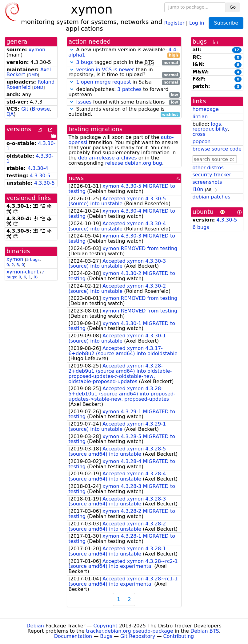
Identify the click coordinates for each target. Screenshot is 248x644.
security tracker (212, 175)
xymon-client (22, 272)
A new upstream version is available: (124, 53)
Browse (41, 109)
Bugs (106, 636)
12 (237, 50)
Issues (84, 102)
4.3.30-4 (38, 168)
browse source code (217, 149)
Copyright (105, 626)
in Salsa (124, 82)
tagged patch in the (124, 63)
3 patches (129, 89)
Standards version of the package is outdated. (124, 112)
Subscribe (226, 23)
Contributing (179, 636)
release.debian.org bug (134, 163)
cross (199, 134)
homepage (206, 109)
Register (174, 23)
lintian (200, 117)
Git (25, 109)
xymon (37, 50)
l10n (198, 189)
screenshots (207, 182)
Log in (197, 23)
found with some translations (124, 102)
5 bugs (33, 259)
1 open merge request (104, 82)
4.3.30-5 (40, 176)
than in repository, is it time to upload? (124, 73)
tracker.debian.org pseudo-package (130, 631)
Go (233, 7)
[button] (72, 50)
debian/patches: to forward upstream (124, 92)
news (76, 178)
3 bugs (85, 62)
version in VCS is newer (105, 70)
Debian (35, 626)
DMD (33, 75)
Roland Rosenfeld (30, 84)
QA (10, 114)
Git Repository (138, 636)
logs (216, 124)
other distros (208, 168)
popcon (202, 141)
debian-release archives (108, 158)
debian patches (212, 197)
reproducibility (210, 129)
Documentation (73, 636)
